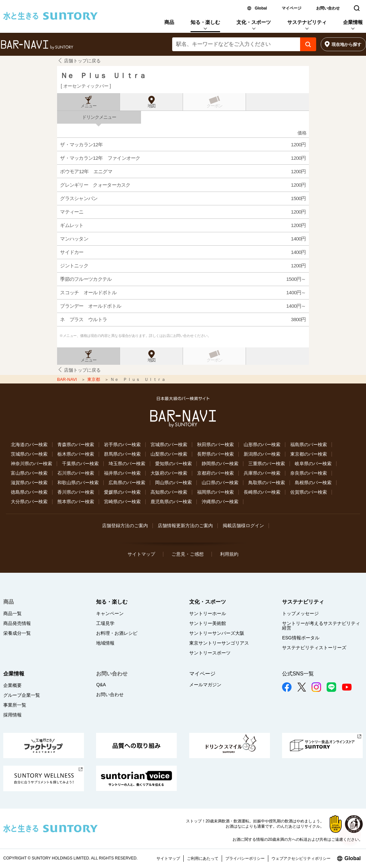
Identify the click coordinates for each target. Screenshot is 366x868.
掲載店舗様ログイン (243, 526)
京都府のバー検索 (215, 473)
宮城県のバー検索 (169, 444)
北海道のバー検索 (29, 444)
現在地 (346, 44)
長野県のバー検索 (215, 454)
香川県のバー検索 (76, 492)
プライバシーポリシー (245, 858)
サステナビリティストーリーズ (314, 648)
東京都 (94, 379)
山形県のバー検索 (262, 444)
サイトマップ (141, 554)
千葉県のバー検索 (80, 464)
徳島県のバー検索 (29, 492)
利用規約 (229, 554)
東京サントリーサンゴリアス (219, 643)
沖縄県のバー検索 (220, 502)
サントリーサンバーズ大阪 (217, 633)
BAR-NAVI (68, 379)
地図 (152, 106)
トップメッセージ (300, 613)
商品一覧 (12, 613)
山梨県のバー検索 (169, 454)
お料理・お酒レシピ (117, 633)
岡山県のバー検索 (173, 483)
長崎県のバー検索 (262, 492)
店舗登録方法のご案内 (125, 526)
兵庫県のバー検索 (262, 473)
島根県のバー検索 (313, 483)
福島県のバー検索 (309, 444)
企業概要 (12, 685)
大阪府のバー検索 (169, 473)
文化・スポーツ (254, 22)
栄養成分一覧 (17, 633)
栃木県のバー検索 (76, 454)
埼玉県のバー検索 (127, 464)
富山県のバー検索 (29, 473)
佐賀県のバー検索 (309, 492)
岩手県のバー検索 (122, 444)
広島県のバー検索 (127, 483)
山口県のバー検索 (220, 483)
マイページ (292, 8)
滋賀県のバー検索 (29, 483)
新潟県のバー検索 (262, 454)
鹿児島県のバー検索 (171, 502)
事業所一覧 (15, 705)
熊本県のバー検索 (76, 502)
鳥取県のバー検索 (267, 483)
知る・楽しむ (205, 22)
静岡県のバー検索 (220, 464)
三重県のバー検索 (267, 464)
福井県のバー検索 (122, 473)
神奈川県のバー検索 (31, 464)
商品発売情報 (17, 623)
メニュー (89, 106)
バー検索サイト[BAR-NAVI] (37, 45)
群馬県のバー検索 (122, 454)
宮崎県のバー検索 (122, 502)
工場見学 (105, 623)
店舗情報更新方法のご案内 (185, 526)
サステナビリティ (307, 22)
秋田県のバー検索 (215, 444)
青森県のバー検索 (76, 444)
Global (261, 8)
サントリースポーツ (210, 653)
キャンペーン (110, 613)
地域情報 (105, 643)
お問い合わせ (328, 8)
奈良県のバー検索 (309, 473)
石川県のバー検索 (76, 473)
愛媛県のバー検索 (122, 492)
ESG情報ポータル (301, 638)
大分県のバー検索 (29, 502)
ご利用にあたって (203, 858)
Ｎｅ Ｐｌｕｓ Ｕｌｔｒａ (103, 76)
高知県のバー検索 (169, 492)
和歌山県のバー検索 (78, 483)
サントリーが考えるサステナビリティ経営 (321, 626)
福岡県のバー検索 (215, 492)
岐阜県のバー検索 (313, 464)
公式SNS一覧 (298, 674)
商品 (169, 22)
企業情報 (353, 22)
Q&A (101, 685)
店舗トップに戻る (82, 61)
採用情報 (12, 715)
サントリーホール (208, 613)
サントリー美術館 (208, 623)
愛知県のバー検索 (173, 464)
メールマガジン (205, 685)
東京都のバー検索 (309, 454)
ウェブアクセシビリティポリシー (301, 858)
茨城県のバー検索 (29, 454)
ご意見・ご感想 (188, 554)
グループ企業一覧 (22, 695)
